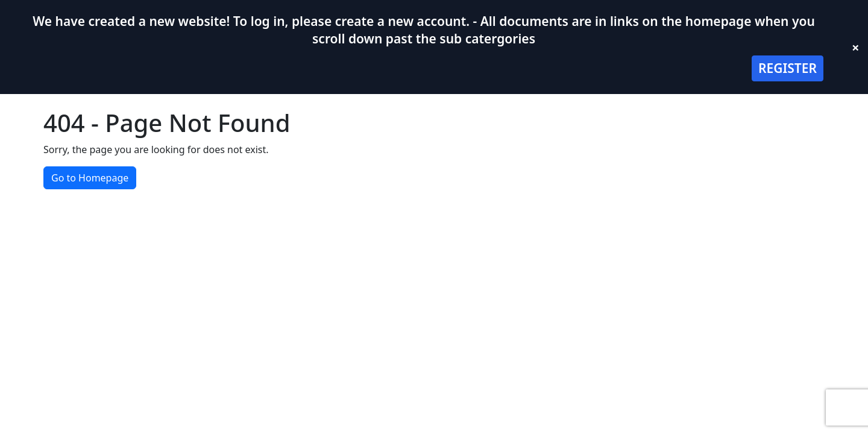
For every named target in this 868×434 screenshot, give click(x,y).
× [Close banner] (856, 47)
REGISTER (788, 68)
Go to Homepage (90, 178)
